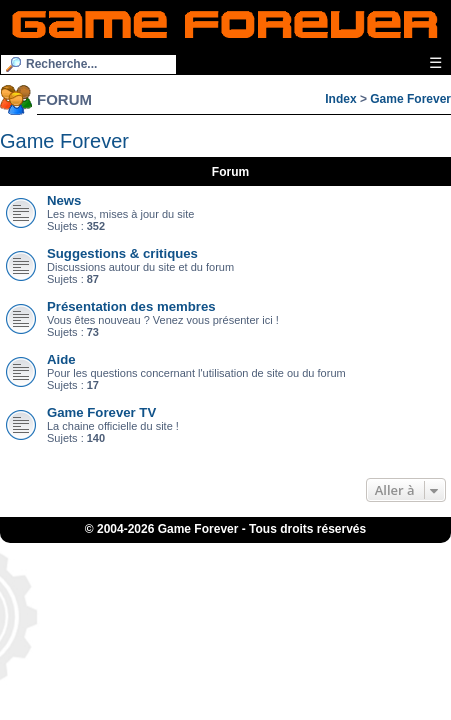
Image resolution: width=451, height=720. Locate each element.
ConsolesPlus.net (161, 549)
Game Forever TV (101, 412)
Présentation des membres (131, 306)
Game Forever (410, 99)
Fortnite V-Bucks (165, 561)
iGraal (256, 549)
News (64, 200)
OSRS (229, 561)
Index (340, 99)
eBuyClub (304, 549)
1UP (222, 549)
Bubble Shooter (288, 561)
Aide (61, 359)
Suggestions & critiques (122, 253)
